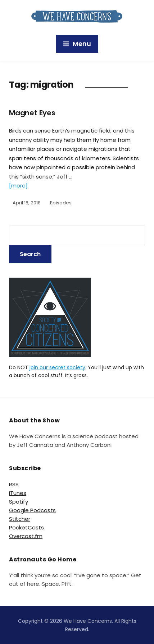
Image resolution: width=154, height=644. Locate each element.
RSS (14, 484)
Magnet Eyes (32, 113)
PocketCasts (26, 527)
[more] (18, 186)
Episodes (61, 203)
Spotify (19, 502)
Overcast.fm (26, 536)
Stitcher (20, 519)
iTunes (18, 493)
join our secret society (57, 367)
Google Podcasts (32, 510)
